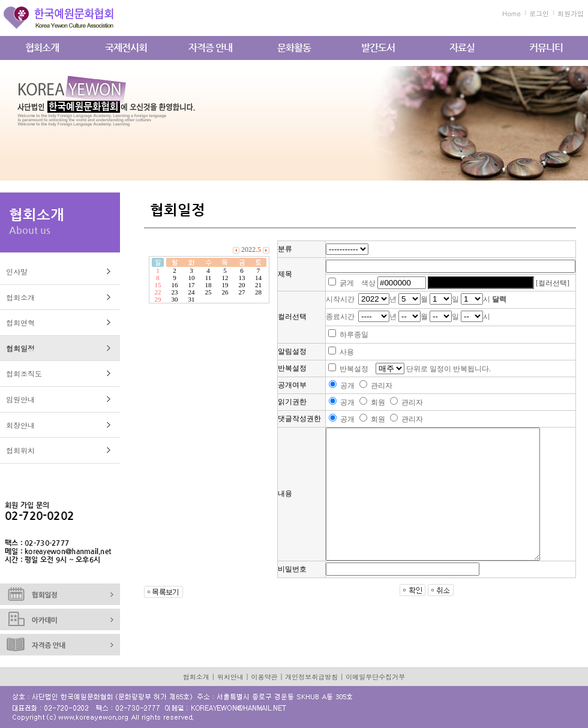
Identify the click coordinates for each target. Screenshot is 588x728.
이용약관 (265, 677)
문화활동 (294, 48)
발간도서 (378, 48)
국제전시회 (126, 48)
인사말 (17, 271)
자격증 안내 (210, 48)
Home (511, 13)
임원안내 (20, 399)
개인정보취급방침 (311, 677)
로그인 (539, 13)
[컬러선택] (553, 283)
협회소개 (42, 48)
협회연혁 (20, 322)
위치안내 (230, 677)
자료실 (462, 48)
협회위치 (20, 450)
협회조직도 (24, 373)
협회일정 (20, 348)
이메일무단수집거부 (375, 677)
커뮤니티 (546, 48)
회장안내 (20, 425)
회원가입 (571, 13)
